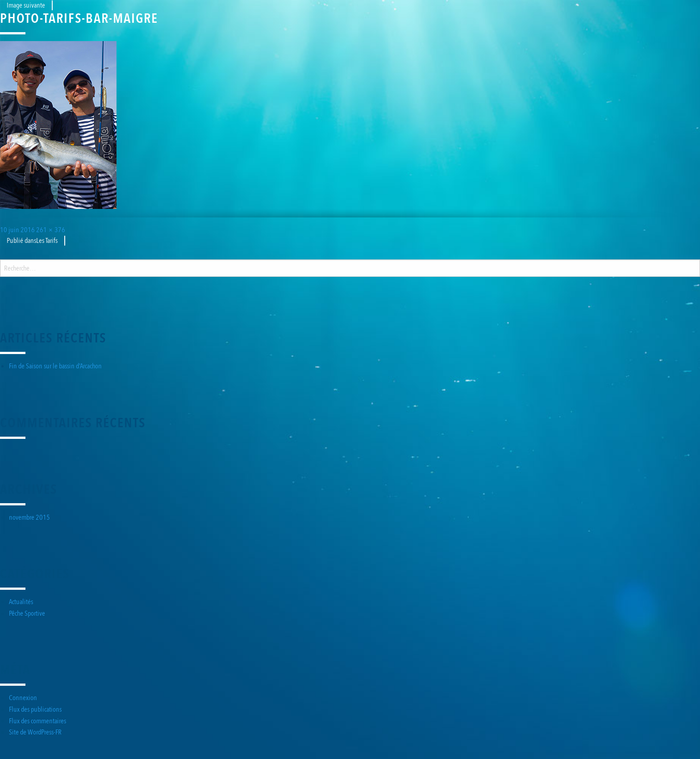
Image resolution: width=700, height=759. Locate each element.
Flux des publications (35, 709)
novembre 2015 (29, 517)
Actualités (21, 602)
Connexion (23, 698)
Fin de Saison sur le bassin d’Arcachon (55, 366)
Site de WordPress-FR (35, 732)
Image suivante (26, 5)
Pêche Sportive (27, 613)
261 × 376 (51, 230)
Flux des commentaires (37, 721)
